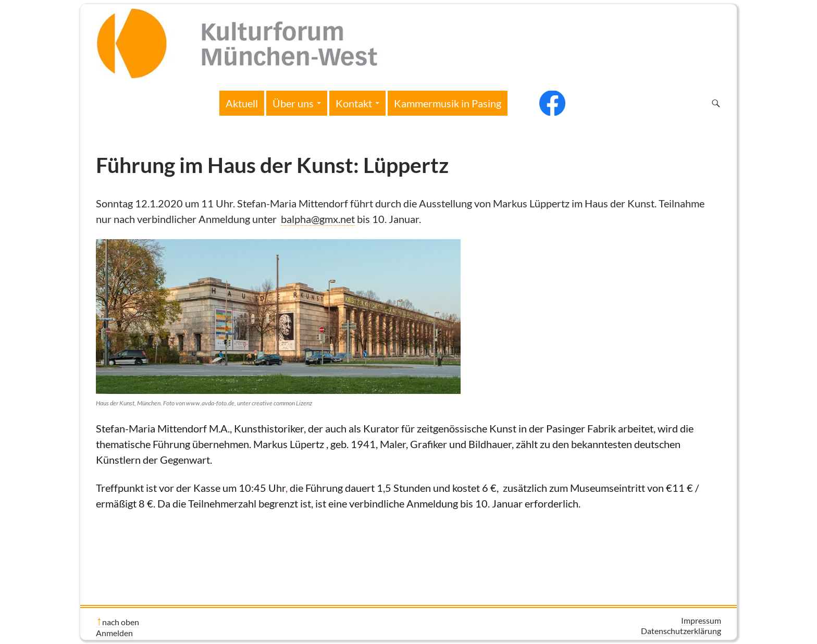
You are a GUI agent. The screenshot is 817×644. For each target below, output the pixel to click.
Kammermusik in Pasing (448, 103)
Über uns (293, 103)
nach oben (121, 622)
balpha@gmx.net (318, 219)
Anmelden (114, 633)
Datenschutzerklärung (681, 631)
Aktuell (242, 103)
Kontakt (354, 103)
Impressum (701, 620)
